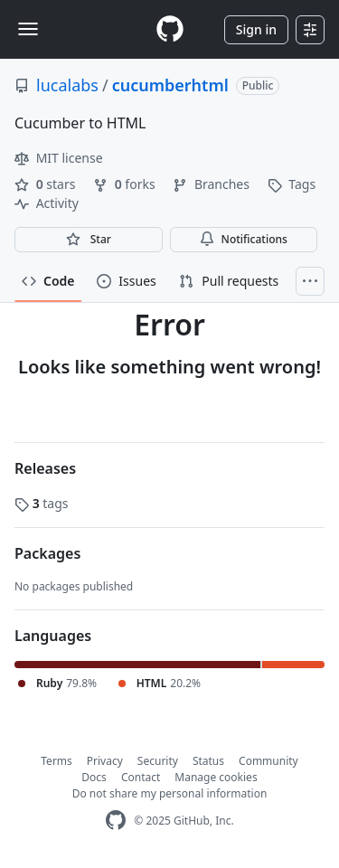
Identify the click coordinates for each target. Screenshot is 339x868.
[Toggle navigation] (28, 29)
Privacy (105, 761)
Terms (56, 761)
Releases (45, 468)
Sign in (256, 29)
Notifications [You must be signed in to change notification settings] (244, 239)
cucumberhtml (170, 85)
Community (268, 761)
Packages (47, 553)
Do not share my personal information (170, 793)
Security (158, 761)
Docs (94, 777)
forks (126, 184)
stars (47, 184)
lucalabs (67, 85)
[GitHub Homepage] (116, 821)
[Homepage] (170, 29)
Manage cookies (216, 777)
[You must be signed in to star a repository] (89, 240)
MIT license (59, 158)
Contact (141, 777)
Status (208, 761)
